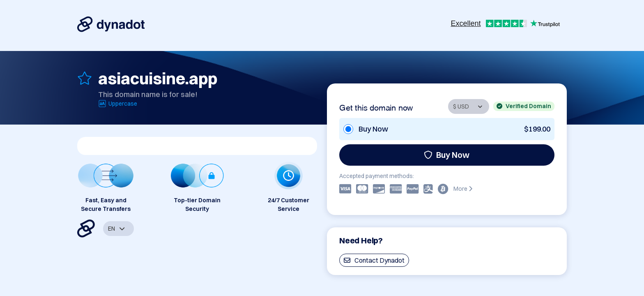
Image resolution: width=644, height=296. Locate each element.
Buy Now (447, 155)
